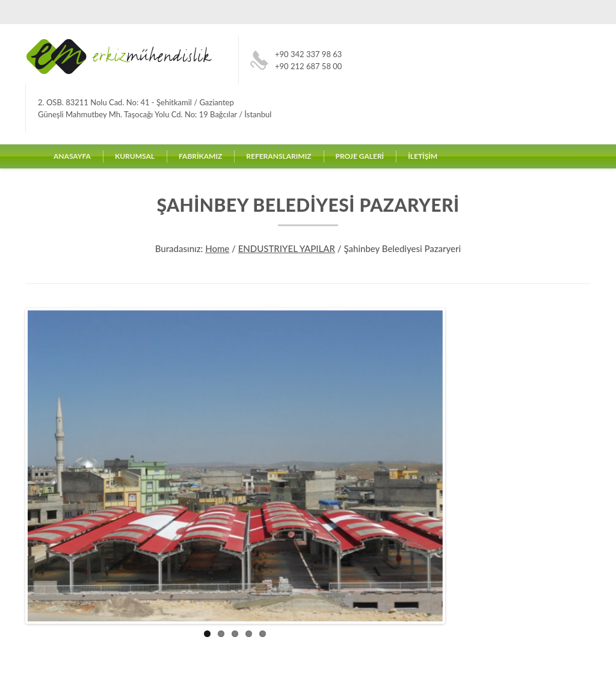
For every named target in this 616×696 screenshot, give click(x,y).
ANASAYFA (72, 156)
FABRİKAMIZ (200, 156)
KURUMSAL (135, 156)
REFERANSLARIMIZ (279, 156)
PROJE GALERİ (360, 156)
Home (217, 248)
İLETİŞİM (423, 156)
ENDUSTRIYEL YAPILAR (287, 248)
